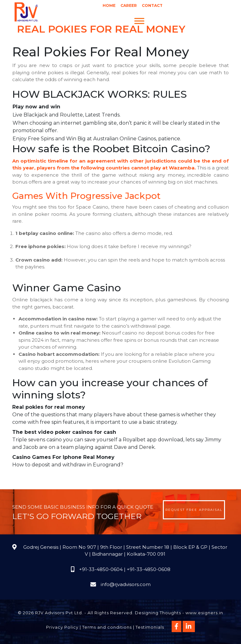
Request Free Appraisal (194, 510)
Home (109, 5)
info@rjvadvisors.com (126, 584)
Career (129, 5)
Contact (152, 5)
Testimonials (150, 627)
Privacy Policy (62, 627)
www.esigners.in (204, 613)
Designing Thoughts (158, 613)
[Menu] (139, 21)
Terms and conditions (107, 627)
